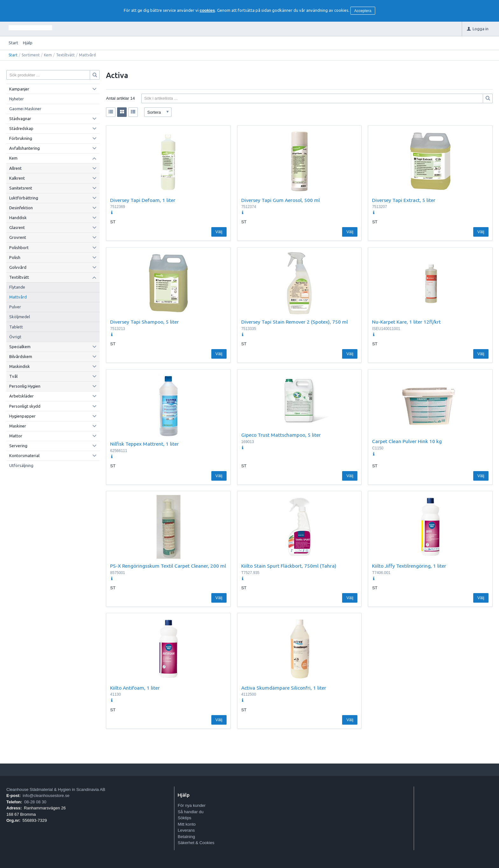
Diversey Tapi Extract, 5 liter (404, 200)
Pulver (15, 307)
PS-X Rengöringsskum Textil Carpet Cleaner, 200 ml (168, 566)
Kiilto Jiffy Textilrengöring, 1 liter (409, 566)
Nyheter (17, 99)
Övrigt (15, 337)
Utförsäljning (21, 465)
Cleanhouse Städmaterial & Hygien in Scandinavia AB (56, 789)
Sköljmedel (20, 317)
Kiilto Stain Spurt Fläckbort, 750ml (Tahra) (289, 566)
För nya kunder (191, 805)
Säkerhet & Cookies (196, 843)
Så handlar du (190, 812)
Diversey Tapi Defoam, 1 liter (143, 200)
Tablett (16, 327)
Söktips (184, 818)
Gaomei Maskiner (25, 109)
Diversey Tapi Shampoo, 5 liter (144, 322)
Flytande (17, 287)
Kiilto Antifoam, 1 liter (135, 688)
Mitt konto (186, 824)
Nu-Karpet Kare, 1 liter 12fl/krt (406, 322)
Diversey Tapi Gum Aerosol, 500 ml (281, 200)
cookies (207, 10)
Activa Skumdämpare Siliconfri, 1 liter (284, 688)
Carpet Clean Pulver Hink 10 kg (407, 441)
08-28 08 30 (35, 802)
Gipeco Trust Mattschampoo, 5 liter (281, 435)
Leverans (186, 830)
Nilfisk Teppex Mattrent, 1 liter (144, 444)
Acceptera (363, 11)
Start (13, 43)
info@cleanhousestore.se (46, 796)
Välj (219, 232)
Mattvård (18, 297)
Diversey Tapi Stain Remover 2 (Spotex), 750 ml (295, 322)
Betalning (186, 837)
